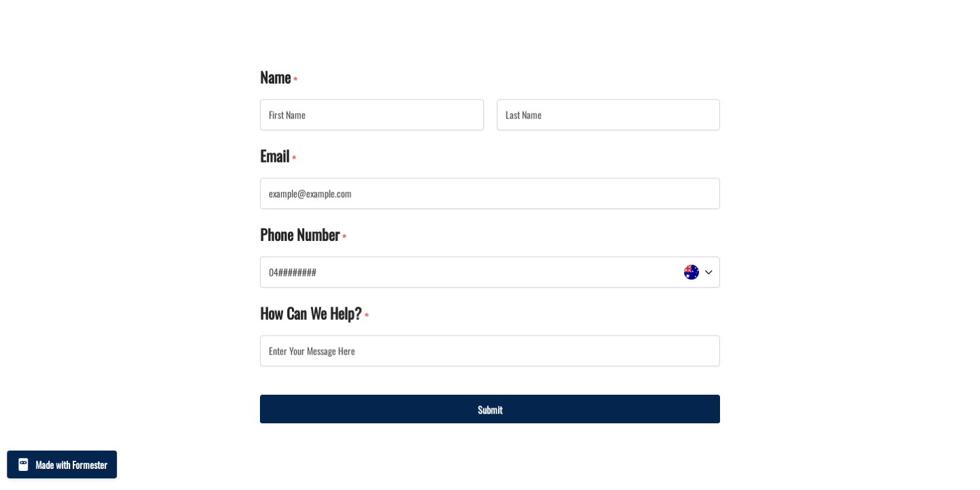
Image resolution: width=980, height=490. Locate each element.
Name (276, 78)
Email (275, 156)
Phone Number (300, 234)
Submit (490, 409)
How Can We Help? (311, 312)
